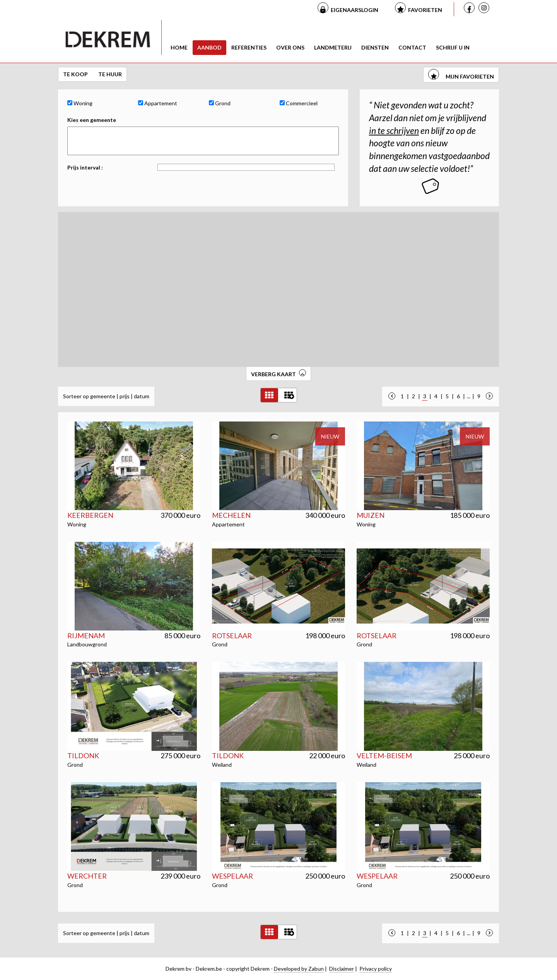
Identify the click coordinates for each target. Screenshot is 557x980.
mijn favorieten (461, 76)
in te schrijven (394, 130)
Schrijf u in (453, 47)
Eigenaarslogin (355, 10)
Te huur (110, 74)
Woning (80, 103)
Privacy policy (376, 969)
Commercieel (299, 103)
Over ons (290, 47)
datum (142, 396)
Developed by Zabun (299, 969)
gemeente (103, 396)
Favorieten (425, 10)
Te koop (76, 74)
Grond (220, 103)
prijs (125, 396)
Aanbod (209, 47)
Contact (412, 47)
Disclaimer (342, 969)
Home (179, 47)
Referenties (249, 47)
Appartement (158, 103)
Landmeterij (333, 47)
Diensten (375, 47)
